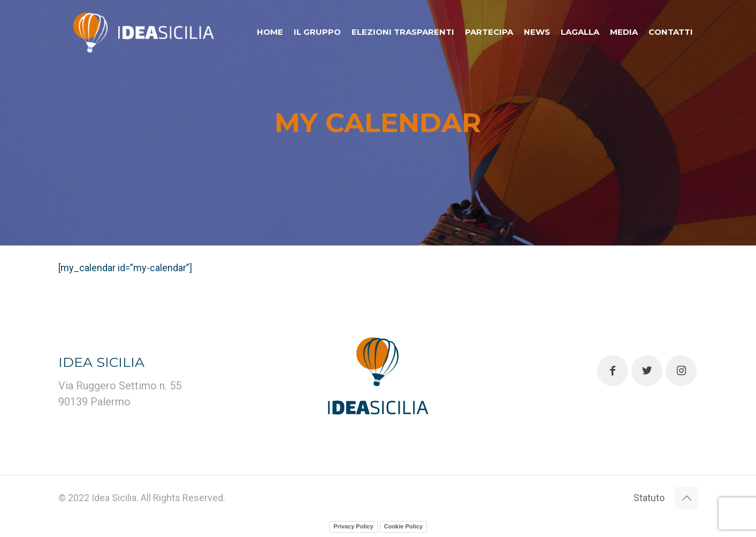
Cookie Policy (403, 526)
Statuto (649, 498)
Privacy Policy (353, 526)
